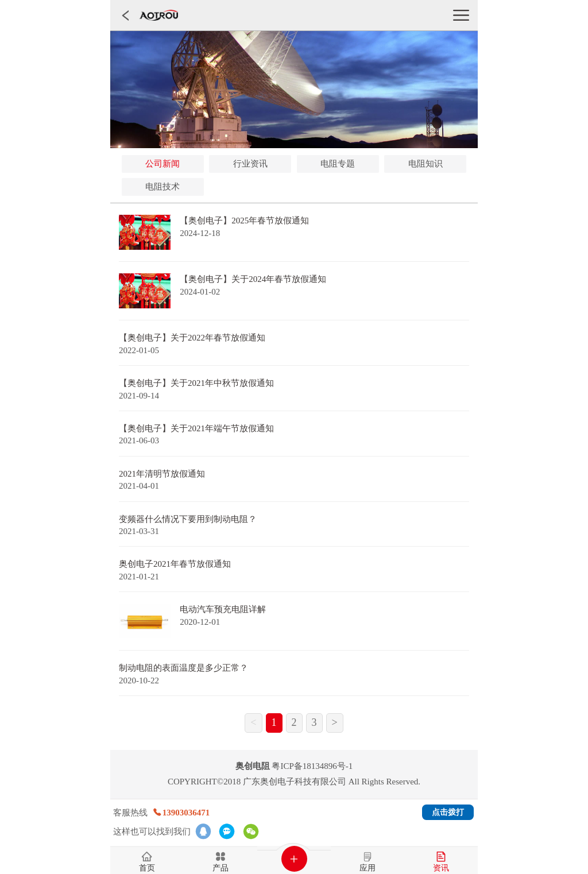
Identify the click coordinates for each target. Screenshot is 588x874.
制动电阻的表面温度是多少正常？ (183, 668)
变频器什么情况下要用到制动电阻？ (188, 519)
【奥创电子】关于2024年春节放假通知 (253, 279)
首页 (147, 868)
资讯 (441, 868)
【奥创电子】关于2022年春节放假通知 (192, 338)
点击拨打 (448, 812)
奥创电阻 (253, 766)
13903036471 (181, 813)
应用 (367, 868)
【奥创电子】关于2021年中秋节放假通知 (196, 383)
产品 (220, 868)
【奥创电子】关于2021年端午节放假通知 (196, 428)
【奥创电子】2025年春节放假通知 (244, 221)
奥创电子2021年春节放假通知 (175, 564)
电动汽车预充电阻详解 (223, 609)
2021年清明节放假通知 (162, 474)
